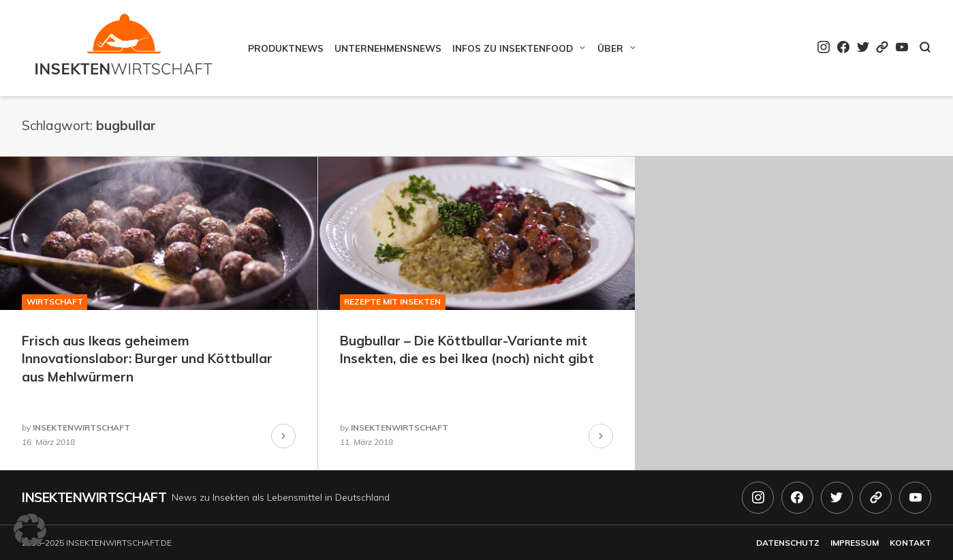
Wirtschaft (55, 301)
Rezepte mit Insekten (392, 301)
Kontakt (910, 543)
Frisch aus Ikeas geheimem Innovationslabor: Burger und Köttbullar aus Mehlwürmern (147, 359)
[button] (30, 530)
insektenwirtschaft (81, 427)
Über (610, 48)
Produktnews (286, 48)
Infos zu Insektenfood (513, 48)
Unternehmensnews (388, 48)
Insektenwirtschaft (94, 497)
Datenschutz (788, 543)
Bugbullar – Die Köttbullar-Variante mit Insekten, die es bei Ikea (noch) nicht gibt (467, 350)
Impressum (855, 543)
